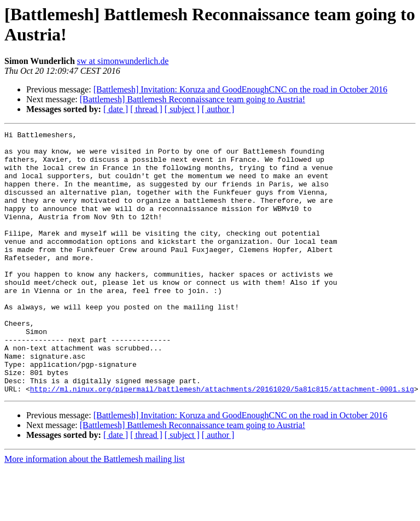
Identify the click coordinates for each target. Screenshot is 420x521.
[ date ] (116, 109)
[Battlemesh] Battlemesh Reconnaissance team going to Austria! (192, 99)
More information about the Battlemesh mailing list (95, 511)
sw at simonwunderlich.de (123, 61)
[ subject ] (182, 109)
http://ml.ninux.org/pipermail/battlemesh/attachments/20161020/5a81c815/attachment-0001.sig (222, 441)
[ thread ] (146, 109)
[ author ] (218, 109)
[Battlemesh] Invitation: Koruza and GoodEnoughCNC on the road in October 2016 (241, 89)
